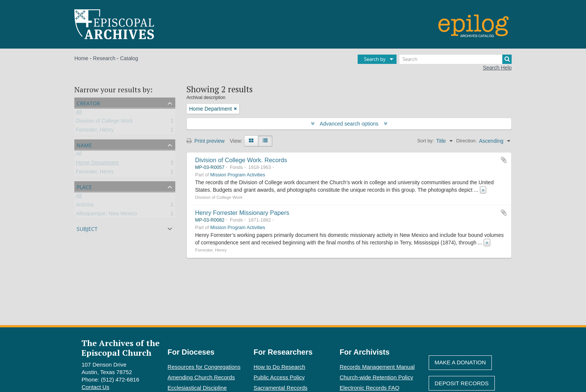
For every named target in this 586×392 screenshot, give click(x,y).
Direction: (467, 141)
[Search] (456, 59)
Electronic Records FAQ (370, 388)
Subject (87, 228)
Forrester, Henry (95, 131)
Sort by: (425, 141)
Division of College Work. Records (241, 160)
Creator (88, 103)
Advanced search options (349, 124)
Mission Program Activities (238, 175)
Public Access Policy (279, 377)
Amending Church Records (201, 377)
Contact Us (95, 387)
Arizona (85, 206)
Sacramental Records (281, 388)
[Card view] (251, 141)
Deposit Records (462, 383)
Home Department (97, 164)
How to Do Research (280, 367)
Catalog (129, 58)
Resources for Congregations (204, 367)
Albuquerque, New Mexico (106, 215)
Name (84, 144)
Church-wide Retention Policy (377, 377)
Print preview (206, 141)
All (79, 113)
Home (81, 58)
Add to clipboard (504, 160)
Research (104, 58)
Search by (375, 59)
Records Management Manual (377, 367)
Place (84, 186)
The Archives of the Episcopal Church (121, 348)
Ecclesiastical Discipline (197, 388)
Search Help (497, 68)
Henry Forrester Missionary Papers (242, 213)
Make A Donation (460, 362)
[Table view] (265, 141)
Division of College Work (104, 122)
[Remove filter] (235, 109)
